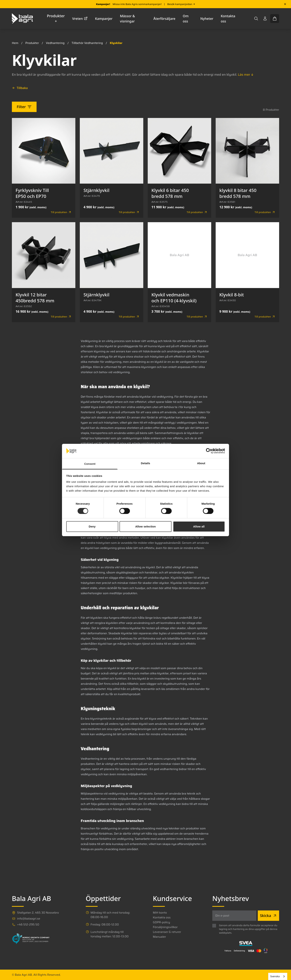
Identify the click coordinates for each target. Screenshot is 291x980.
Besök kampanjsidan (181, 4)
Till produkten (61, 212)
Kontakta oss (228, 19)
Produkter (32, 43)
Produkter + (56, 18)
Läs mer (246, 75)
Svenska (275, 976)
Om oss (186, 19)
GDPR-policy (162, 922)
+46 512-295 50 (28, 925)
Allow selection (146, 526)
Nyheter (207, 19)
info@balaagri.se (29, 919)
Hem (15, 43)
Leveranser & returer (167, 932)
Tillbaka (20, 88)
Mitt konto (160, 913)
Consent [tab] (90, 464)
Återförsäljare (164, 19)
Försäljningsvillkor (165, 927)
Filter (24, 107)
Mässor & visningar (127, 19)
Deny (92, 526)
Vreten (80, 19)
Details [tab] (145, 463)
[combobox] (278, 976)
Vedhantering (55, 43)
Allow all (199, 526)
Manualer (160, 937)
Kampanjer (104, 19)
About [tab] (201, 463)
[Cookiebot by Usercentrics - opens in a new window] (209, 451)
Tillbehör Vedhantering (87, 43)
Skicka (269, 916)
